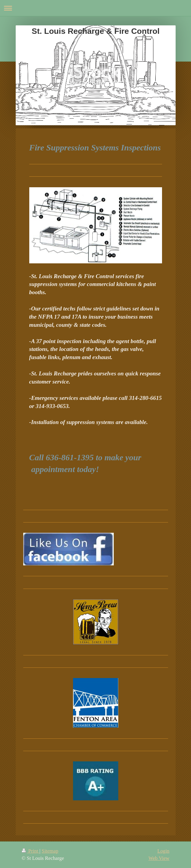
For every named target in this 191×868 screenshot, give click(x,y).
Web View (159, 858)
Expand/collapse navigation (96, 8)
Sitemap (50, 851)
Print (31, 851)
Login (163, 851)
